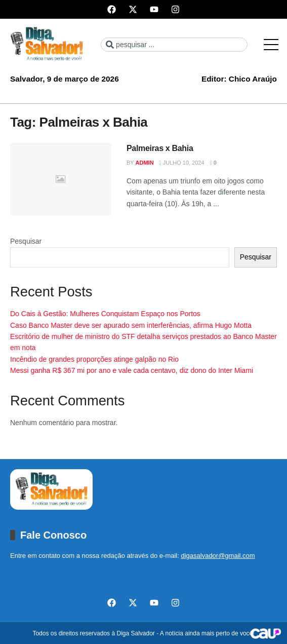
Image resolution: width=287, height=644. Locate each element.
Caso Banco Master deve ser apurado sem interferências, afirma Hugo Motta (131, 325)
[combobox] (174, 45)
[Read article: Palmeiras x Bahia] (61, 179)
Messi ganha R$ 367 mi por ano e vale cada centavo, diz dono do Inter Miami (132, 370)
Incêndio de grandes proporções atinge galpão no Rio (94, 359)
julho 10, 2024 (182, 163)
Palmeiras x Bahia (160, 148)
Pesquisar (26, 241)
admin (145, 163)
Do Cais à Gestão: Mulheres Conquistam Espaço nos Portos (105, 314)
